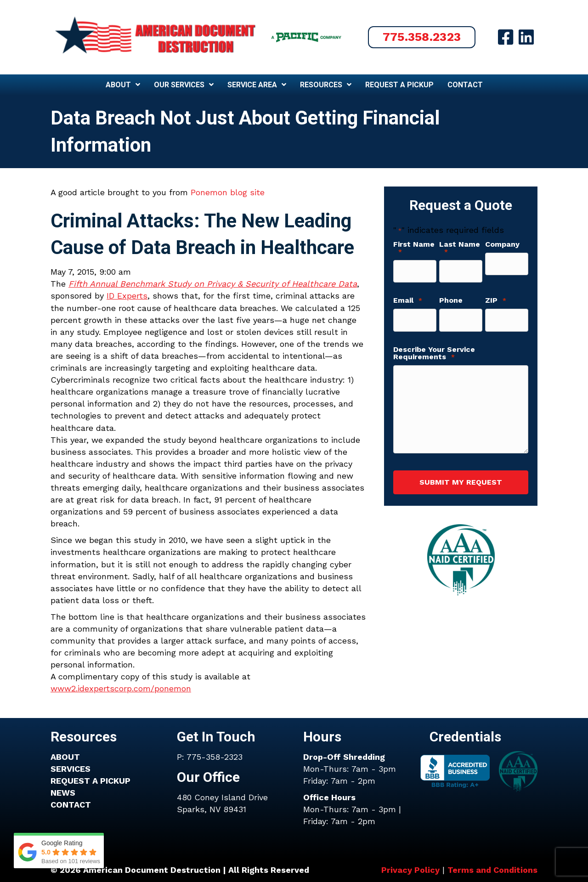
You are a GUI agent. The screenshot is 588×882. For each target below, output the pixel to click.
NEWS (63, 793)
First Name (414, 248)
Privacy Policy (410, 870)
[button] (422, 37)
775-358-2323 (215, 757)
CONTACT (71, 805)
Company (502, 244)
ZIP (496, 297)
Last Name (460, 248)
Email (408, 297)
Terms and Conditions (492, 870)
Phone (451, 297)
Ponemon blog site (228, 192)
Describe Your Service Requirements (434, 346)
